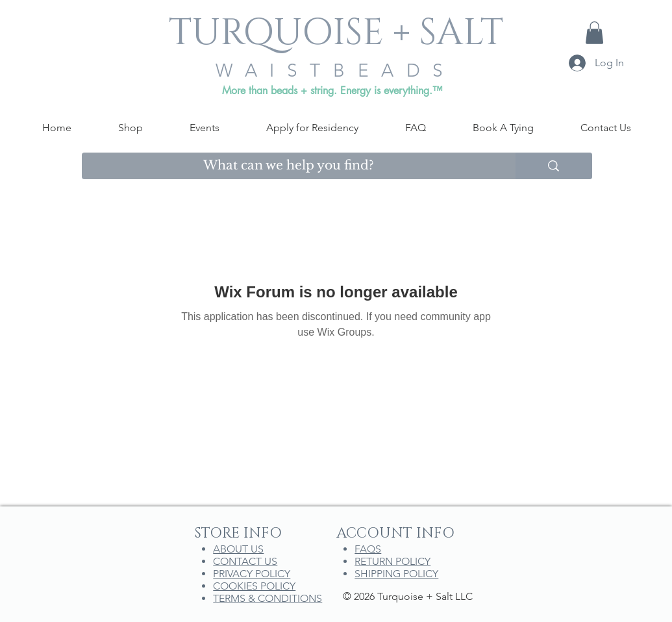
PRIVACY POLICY (252, 574)
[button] (594, 33)
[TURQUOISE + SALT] (336, 33)
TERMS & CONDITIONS (268, 598)
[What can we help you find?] (289, 166)
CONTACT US (245, 561)
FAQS (368, 549)
